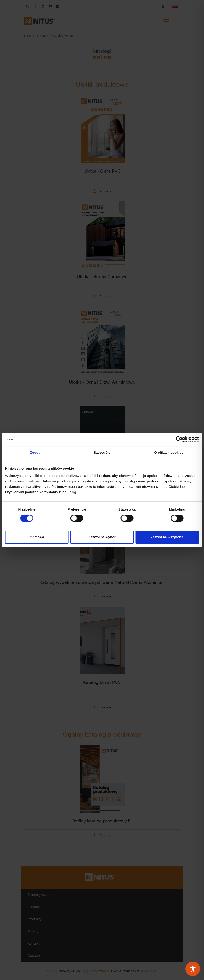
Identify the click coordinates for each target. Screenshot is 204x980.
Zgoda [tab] (35, 452)
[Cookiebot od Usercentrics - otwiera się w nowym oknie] (179, 440)
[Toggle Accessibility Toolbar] (193, 969)
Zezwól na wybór (102, 537)
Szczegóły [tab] (102, 452)
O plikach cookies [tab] (169, 452)
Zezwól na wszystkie (167, 537)
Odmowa (37, 537)
